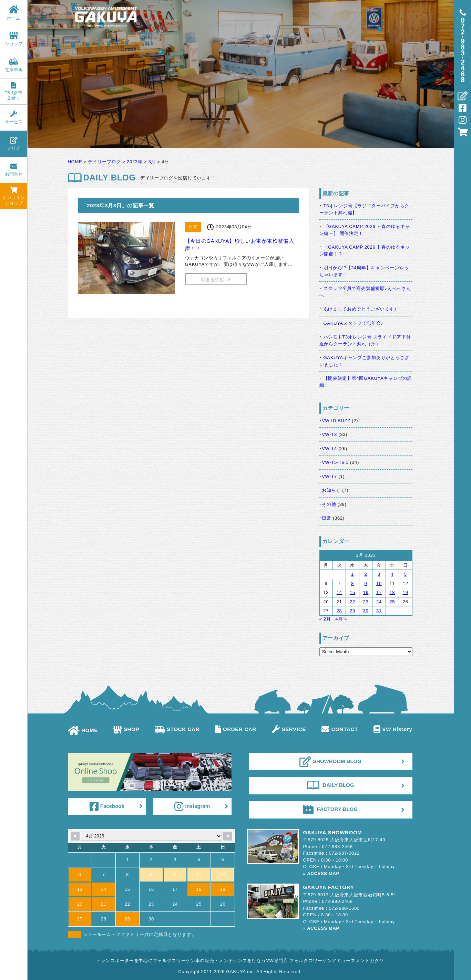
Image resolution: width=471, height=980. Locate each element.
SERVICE (289, 729)
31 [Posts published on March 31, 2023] (379, 611)
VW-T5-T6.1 (335, 462)
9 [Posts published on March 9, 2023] (366, 583)
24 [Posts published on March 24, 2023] (379, 602)
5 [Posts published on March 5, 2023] (406, 574)
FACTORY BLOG (330, 809)
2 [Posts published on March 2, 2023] (366, 574)
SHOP (126, 729)
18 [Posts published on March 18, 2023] (392, 592)
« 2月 (325, 619)
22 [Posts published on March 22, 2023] (352, 602)
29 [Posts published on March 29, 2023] (352, 611)
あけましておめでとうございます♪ (360, 309)
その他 (329, 504)
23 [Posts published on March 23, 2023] (366, 602)
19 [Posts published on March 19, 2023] (406, 592)
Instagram (192, 806)
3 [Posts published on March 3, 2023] (379, 574)
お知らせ (331, 490)
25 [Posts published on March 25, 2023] (392, 602)
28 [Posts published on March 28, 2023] (339, 611)
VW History (393, 729)
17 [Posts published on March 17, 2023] (379, 592)
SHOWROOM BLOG (330, 762)
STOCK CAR (177, 729)
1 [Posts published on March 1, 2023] (352, 574)
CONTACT (340, 729)
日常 (326, 518)
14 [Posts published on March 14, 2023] (339, 592)
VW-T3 (329, 434)
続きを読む (216, 279)
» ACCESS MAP (321, 873)
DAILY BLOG (331, 785)
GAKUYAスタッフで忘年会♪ (354, 323)
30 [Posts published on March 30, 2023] (366, 611)
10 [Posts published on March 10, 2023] (379, 583)
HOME (83, 730)
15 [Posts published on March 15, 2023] (352, 592)
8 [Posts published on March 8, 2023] (352, 583)
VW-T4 (329, 449)
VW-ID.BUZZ (336, 421)
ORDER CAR (236, 729)
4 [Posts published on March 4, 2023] (392, 574)
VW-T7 (329, 476)
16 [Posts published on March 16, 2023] (366, 592)
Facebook (107, 806)
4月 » (341, 619)
